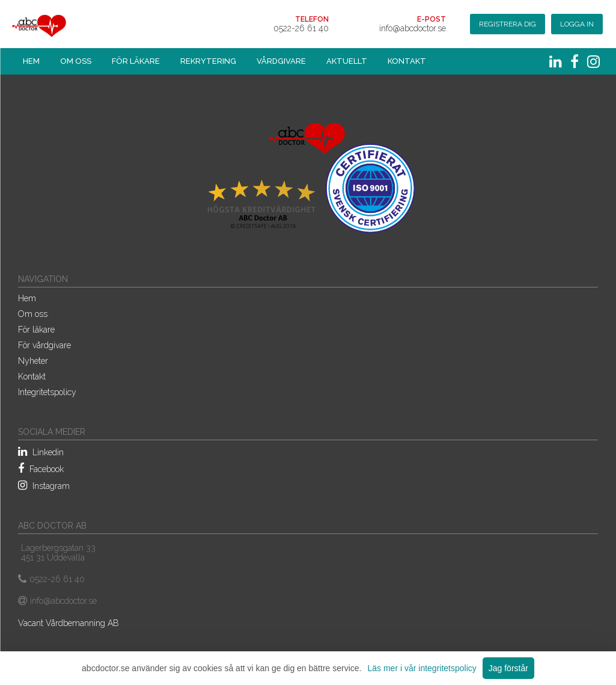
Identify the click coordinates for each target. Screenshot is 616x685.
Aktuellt (347, 61)
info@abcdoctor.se (413, 28)
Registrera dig (508, 24)
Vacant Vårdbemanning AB (69, 623)
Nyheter (33, 361)
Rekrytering (208, 61)
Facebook (41, 468)
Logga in (577, 24)
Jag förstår (508, 668)
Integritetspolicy (47, 392)
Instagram (44, 485)
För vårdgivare (44, 345)
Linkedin (41, 452)
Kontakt (407, 61)
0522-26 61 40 (301, 28)
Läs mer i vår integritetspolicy (422, 668)
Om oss (76, 61)
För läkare (136, 61)
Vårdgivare (281, 61)
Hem (31, 61)
